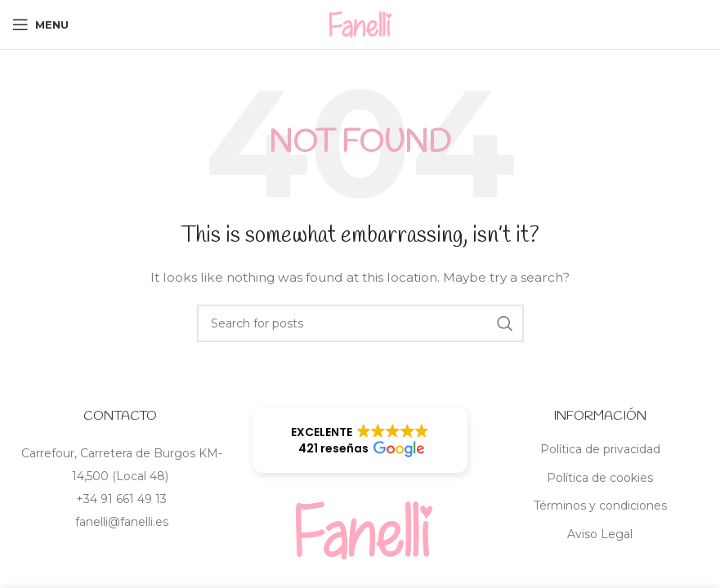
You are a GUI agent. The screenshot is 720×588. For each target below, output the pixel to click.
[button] (360, 440)
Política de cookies (600, 478)
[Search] (360, 323)
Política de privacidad (600, 449)
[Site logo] (360, 24)
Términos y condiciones (600, 506)
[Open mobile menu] (40, 24)
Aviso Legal (600, 534)
